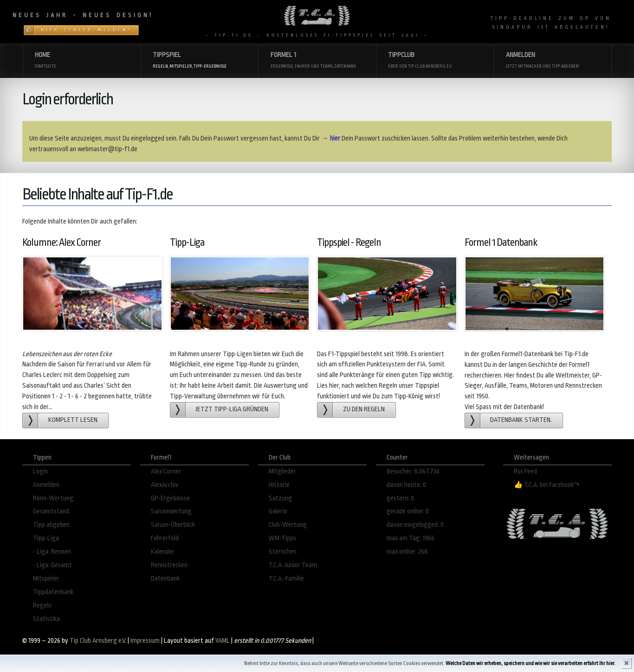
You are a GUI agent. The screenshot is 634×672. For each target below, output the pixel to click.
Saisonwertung (171, 511)
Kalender (163, 552)
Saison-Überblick (173, 525)
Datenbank (165, 579)
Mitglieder (282, 471)
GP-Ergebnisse (170, 498)
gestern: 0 (400, 498)
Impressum (145, 641)
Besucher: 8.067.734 (413, 471)
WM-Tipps (282, 538)
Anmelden (46, 485)
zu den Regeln (364, 409)
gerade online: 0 (408, 511)
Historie (279, 485)
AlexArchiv (165, 485)
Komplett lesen (73, 420)
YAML (223, 641)
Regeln (42, 605)
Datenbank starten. (521, 420)
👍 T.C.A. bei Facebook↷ (547, 485)
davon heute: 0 (406, 485)
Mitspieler (46, 579)
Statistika (46, 619)
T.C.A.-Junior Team (293, 565)
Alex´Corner (166, 471)
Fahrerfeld (165, 538)
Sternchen (283, 552)
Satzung (280, 498)
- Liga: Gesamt (52, 565)
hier (335, 138)
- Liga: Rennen (52, 552)
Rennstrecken (169, 565)
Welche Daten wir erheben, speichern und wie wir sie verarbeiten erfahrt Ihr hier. (530, 663)
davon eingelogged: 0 (415, 525)
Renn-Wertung (53, 498)
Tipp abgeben (51, 525)
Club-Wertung (288, 525)
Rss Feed (525, 471)
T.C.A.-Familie (286, 579)
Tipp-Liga (46, 538)
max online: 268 (407, 552)
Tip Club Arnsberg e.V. (98, 641)
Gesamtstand (51, 511)
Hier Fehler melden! (86, 30)
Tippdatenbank (53, 592)
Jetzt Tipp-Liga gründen (232, 409)
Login (40, 471)
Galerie (278, 511)
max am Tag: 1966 (411, 538)
